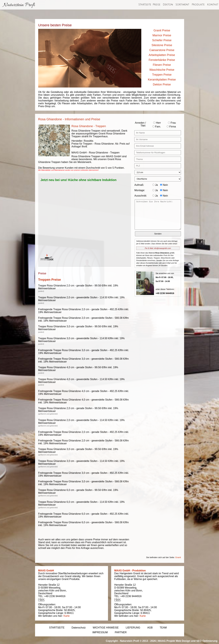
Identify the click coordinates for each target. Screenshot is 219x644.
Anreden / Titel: (140, 124)
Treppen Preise (162, 75)
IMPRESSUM (100, 632)
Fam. (157, 127)
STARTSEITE (57, 628)
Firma (171, 127)
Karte (67, 616)
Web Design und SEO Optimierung (197, 641)
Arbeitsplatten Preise (162, 55)
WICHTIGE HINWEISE (106, 628)
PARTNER (121, 632)
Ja (155, 185)
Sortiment (182, 5)
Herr (157, 123)
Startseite (145, 5)
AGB (150, 628)
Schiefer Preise (162, 40)
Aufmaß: (139, 185)
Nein (164, 185)
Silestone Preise (162, 45)
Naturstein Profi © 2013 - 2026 (138, 641)
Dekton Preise (162, 84)
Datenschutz (79, 628)
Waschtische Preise (162, 70)
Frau (172, 123)
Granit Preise (162, 30)
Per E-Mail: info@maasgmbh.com (158, 248)
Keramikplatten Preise (162, 80)
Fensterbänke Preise (162, 60)
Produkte (198, 5)
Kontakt (213, 5)
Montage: (140, 190)
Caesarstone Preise (162, 50)
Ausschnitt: (141, 196)
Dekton (168, 5)
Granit (178, 557)
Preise (157, 5)
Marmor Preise (162, 35)
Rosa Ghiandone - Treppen (89, 126)
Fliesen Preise (162, 65)
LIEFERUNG (133, 628)
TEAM (163, 628)
